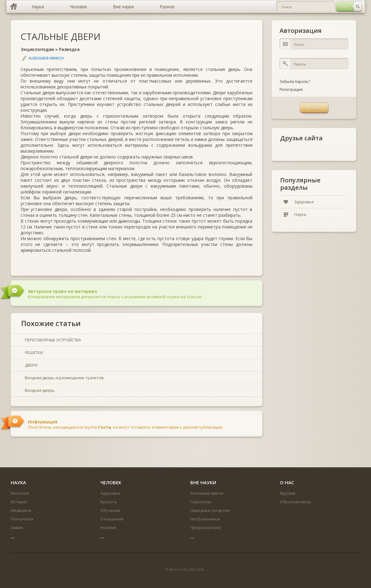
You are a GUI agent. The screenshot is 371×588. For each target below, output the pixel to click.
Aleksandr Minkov (46, 58)
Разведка (69, 49)
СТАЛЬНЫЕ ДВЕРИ (60, 36)
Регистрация (291, 90)
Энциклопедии (37, 49)
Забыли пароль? (295, 82)
